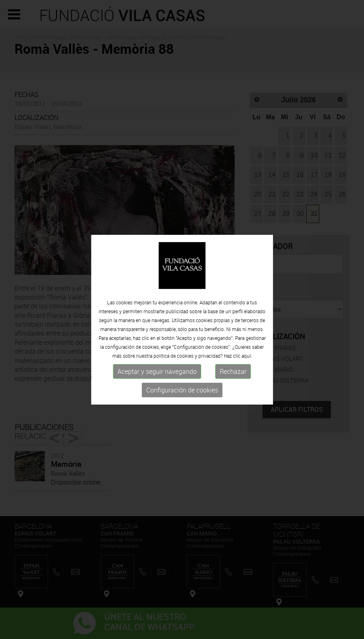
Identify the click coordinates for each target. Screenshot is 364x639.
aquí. (247, 356)
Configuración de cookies (182, 390)
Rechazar (233, 371)
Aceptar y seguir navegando (157, 371)
